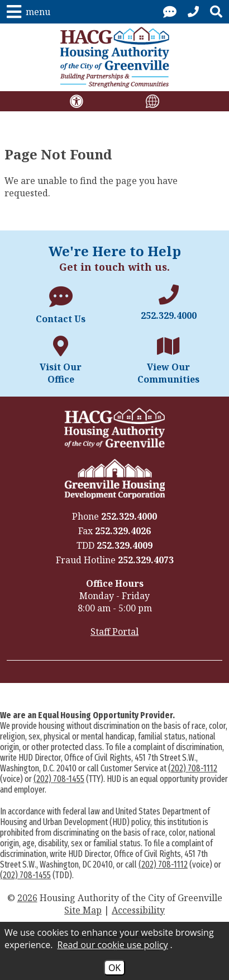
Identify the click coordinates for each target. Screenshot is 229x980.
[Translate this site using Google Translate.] (152, 101)
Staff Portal (115, 632)
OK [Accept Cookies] (115, 968)
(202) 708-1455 (59, 779)
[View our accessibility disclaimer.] (77, 101)
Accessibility (138, 910)
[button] (28, 12)
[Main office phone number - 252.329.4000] (168, 303)
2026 (27, 898)
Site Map (83, 910)
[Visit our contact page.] (170, 12)
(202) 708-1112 (193, 768)
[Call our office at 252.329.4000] (193, 12)
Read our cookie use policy (113, 945)
